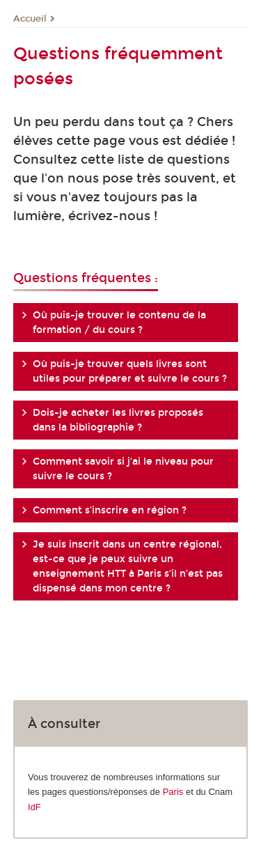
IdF (34, 807)
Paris (173, 792)
